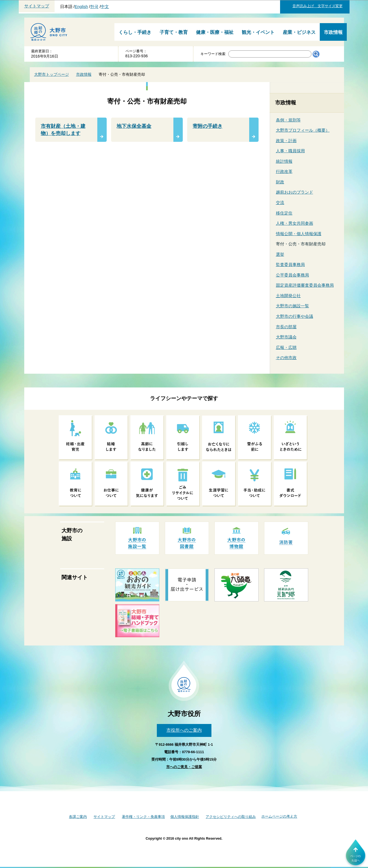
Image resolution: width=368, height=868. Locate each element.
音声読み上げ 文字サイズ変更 (318, 6)
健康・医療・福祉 (215, 32)
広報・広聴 (286, 347)
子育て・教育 (174, 32)
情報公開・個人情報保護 (299, 234)
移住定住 (284, 213)
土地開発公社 (288, 296)
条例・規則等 (288, 120)
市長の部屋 (286, 327)
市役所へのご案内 (184, 730)
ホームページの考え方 (279, 816)
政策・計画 (286, 141)
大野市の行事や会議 (295, 316)
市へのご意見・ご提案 (184, 767)
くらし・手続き (135, 32)
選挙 (280, 254)
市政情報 (333, 32)
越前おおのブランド (295, 192)
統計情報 (284, 161)
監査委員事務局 (290, 265)
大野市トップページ (52, 74)
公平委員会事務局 (292, 275)
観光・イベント (258, 32)
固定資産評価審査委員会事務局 (305, 285)
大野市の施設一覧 (292, 306)
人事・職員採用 (290, 151)
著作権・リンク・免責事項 (143, 817)
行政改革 (284, 171)
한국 (94, 7)
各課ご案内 (78, 817)
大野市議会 (286, 337)
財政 (280, 182)
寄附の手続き (208, 126)
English (81, 7)
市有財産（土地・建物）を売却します (63, 130)
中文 (105, 7)
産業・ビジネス (299, 32)
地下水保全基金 (134, 126)
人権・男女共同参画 (295, 223)
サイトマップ (37, 6)
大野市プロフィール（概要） (303, 130)
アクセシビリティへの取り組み (231, 817)
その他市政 (286, 358)
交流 (280, 203)
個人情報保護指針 (185, 817)
